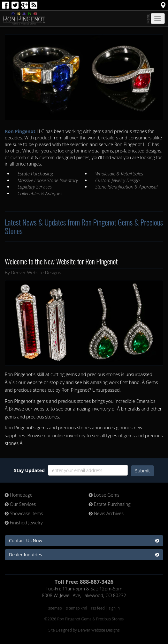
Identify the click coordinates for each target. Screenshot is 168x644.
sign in (115, 608)
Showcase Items (24, 513)
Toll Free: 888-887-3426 (84, 582)
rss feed (98, 608)
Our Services (20, 504)
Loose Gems (104, 495)
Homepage (19, 495)
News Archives (106, 513)
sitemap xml (76, 608)
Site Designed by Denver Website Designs (84, 630)
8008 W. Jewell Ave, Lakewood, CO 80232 (84, 595)
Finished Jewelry (24, 523)
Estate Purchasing (110, 504)
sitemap (55, 608)
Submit (142, 471)
